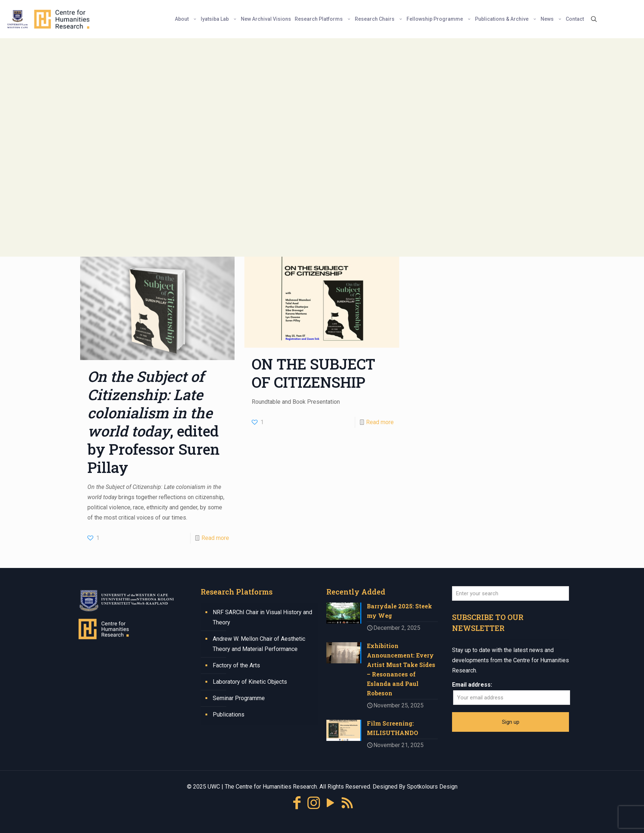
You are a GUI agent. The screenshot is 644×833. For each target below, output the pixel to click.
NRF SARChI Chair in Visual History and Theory (262, 617)
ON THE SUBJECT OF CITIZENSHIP (313, 373)
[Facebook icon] (297, 803)
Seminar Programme (239, 698)
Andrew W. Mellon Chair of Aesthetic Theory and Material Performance (259, 644)
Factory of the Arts (236, 665)
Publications (229, 714)
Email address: (472, 685)
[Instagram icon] (314, 803)
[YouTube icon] (330, 803)
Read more (215, 538)
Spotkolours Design (432, 787)
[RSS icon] (347, 803)
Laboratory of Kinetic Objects (250, 682)
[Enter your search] (511, 593)
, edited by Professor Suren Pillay (154, 422)
